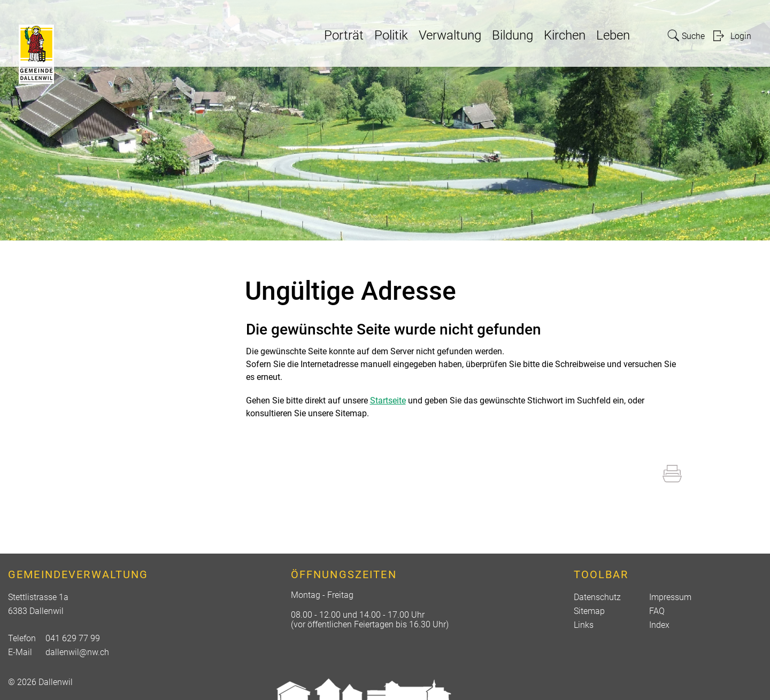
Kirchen (565, 35)
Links (584, 625)
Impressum (670, 597)
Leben (613, 35)
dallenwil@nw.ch (77, 652)
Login (741, 36)
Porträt (344, 35)
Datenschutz (597, 597)
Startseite (388, 400)
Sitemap (589, 611)
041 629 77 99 (73, 638)
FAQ (657, 611)
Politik (391, 35)
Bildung (513, 35)
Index (659, 625)
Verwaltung (450, 35)
